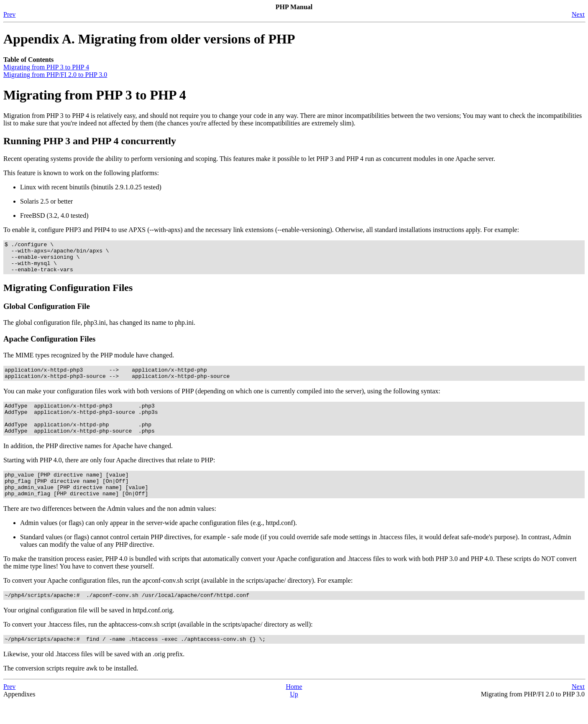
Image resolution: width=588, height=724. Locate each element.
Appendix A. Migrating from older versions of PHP (149, 39)
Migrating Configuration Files (68, 294)
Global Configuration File (47, 312)
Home (294, 709)
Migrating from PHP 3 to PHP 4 (46, 67)
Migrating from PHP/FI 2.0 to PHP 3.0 (55, 75)
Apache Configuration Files (49, 345)
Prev (9, 14)
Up (294, 717)
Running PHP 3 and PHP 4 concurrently (90, 141)
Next (578, 14)
